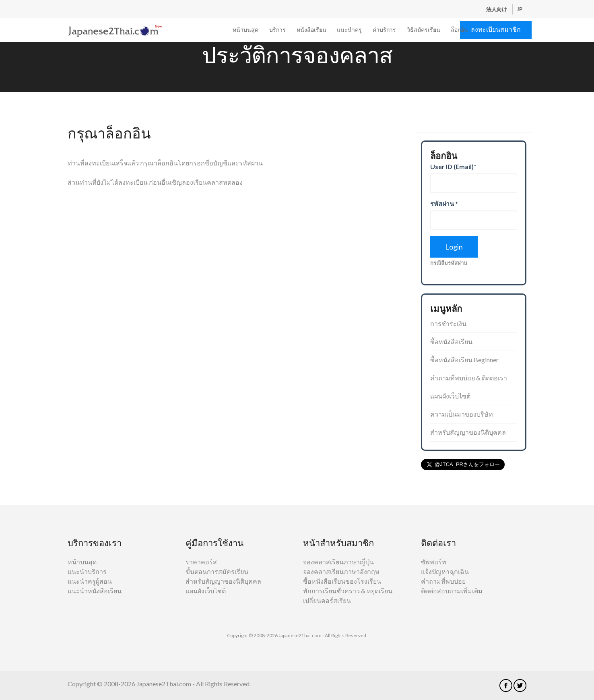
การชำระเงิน (448, 323)
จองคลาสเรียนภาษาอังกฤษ (341, 571)
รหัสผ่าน (444, 203)
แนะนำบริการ (87, 571)
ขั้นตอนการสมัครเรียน (217, 571)
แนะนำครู (349, 30)
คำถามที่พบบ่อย (443, 581)
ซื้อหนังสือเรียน (451, 342)
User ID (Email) (453, 166)
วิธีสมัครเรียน (424, 30)
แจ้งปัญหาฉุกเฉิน (445, 571)
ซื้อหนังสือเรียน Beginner (464, 360)
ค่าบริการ (384, 30)
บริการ (277, 30)
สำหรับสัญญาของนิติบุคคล (468, 432)
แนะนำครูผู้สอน (90, 581)
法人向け (497, 9)
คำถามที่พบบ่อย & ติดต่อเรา (469, 378)
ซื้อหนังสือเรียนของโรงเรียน (342, 581)
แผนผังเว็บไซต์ (450, 396)
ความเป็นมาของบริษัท (462, 414)
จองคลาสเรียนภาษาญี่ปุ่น (338, 562)
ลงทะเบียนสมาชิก (496, 29)
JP (520, 9)
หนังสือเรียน (311, 30)
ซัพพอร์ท (434, 562)
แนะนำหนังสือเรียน (95, 591)
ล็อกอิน (459, 30)
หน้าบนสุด (245, 30)
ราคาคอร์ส (201, 562)
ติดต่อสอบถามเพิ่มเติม (452, 591)
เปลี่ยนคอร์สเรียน (327, 600)
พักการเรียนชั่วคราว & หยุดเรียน (348, 591)
